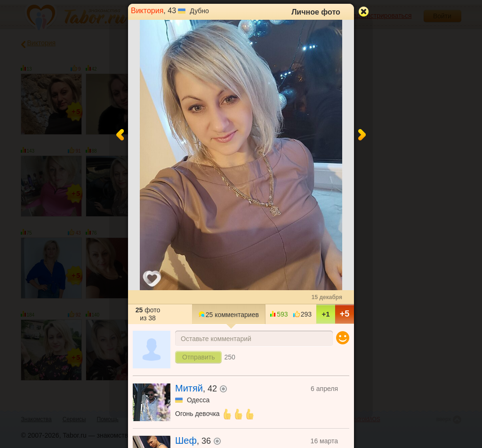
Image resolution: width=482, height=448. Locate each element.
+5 (345, 314)
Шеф (186, 440)
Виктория (147, 11)
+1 (325, 314)
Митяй (189, 388)
